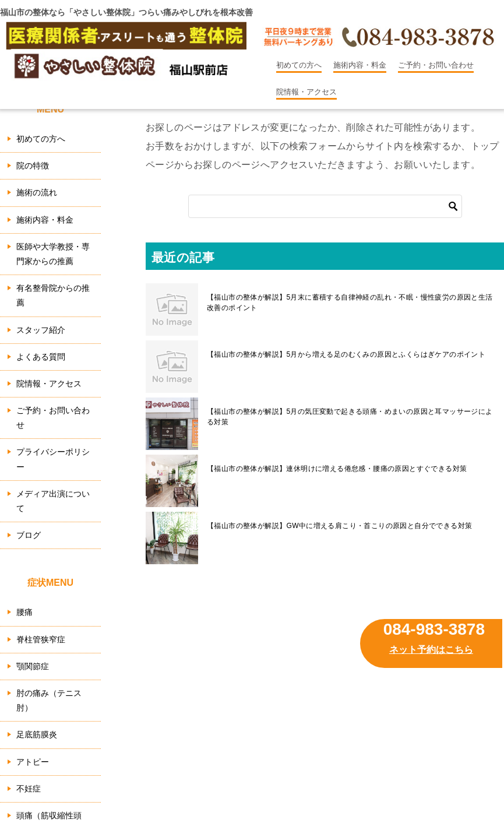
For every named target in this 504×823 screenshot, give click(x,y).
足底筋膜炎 (37, 734)
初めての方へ (299, 65)
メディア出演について (53, 501)
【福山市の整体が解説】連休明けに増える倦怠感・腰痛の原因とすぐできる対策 (337, 469)
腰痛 (24, 612)
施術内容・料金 (360, 65)
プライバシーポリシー (53, 459)
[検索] (325, 206)
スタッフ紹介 (41, 330)
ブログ (29, 535)
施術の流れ (37, 192)
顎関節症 (33, 666)
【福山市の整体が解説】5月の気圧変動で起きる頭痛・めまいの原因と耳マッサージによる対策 (350, 417)
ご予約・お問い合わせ (436, 65)
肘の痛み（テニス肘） (49, 700)
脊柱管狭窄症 (41, 639)
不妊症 (29, 789)
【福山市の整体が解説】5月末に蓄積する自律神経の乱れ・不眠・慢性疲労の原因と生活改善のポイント (350, 303)
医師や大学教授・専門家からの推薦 (53, 254)
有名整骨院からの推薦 (53, 295)
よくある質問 (41, 357)
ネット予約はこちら (431, 650)
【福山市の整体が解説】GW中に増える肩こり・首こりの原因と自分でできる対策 (339, 526)
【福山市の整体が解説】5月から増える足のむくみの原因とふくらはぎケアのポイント (346, 354)
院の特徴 (33, 166)
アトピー (33, 762)
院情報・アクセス (306, 92)
